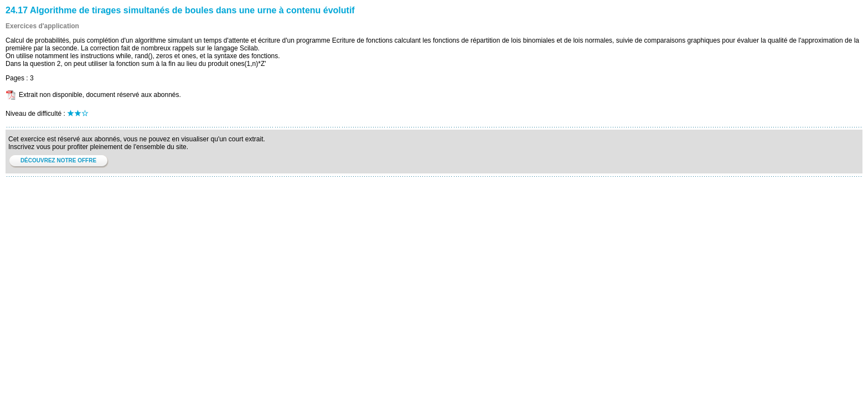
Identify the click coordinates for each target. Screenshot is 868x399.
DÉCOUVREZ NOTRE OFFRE (58, 160)
